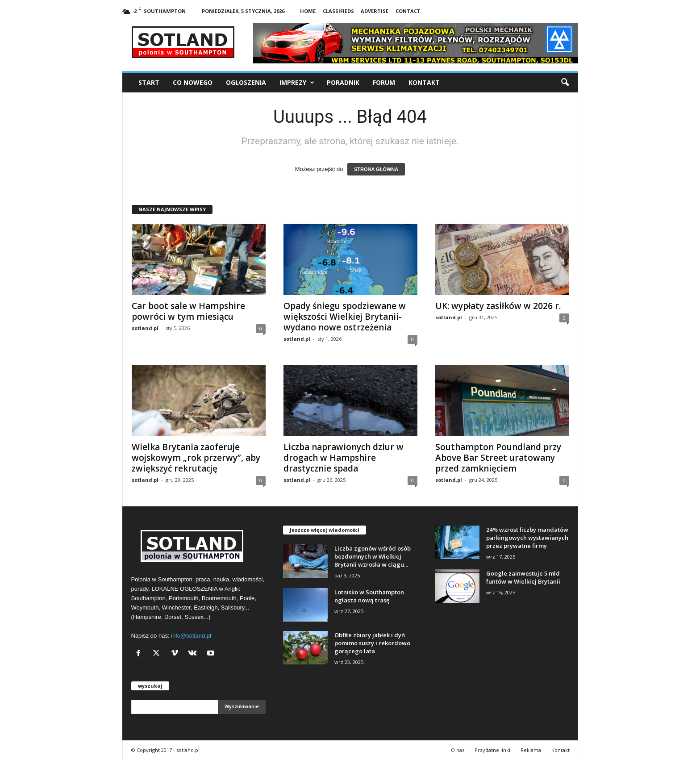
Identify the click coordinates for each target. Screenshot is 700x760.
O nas (458, 750)
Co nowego (193, 82)
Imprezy (297, 83)
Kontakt (424, 82)
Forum (384, 82)
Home (308, 11)
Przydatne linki (492, 750)
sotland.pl (145, 328)
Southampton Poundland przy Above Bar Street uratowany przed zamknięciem (498, 458)
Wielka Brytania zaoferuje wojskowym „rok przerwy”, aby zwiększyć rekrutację (196, 458)
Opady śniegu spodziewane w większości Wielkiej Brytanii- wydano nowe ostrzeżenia (345, 317)
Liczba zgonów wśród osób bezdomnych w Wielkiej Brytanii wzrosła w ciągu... (373, 556)
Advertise (375, 11)
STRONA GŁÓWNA (376, 169)
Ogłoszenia (246, 82)
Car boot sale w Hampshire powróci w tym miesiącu (188, 311)
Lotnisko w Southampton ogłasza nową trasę (369, 596)
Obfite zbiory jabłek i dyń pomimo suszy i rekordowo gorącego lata (372, 643)
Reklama (531, 750)
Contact (408, 11)
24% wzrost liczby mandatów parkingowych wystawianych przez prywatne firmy (527, 538)
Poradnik (343, 82)
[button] (565, 83)
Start (149, 82)
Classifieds (338, 11)
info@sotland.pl (191, 636)
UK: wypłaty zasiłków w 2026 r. (498, 306)
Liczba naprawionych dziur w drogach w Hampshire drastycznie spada (344, 458)
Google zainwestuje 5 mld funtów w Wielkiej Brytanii (523, 577)
